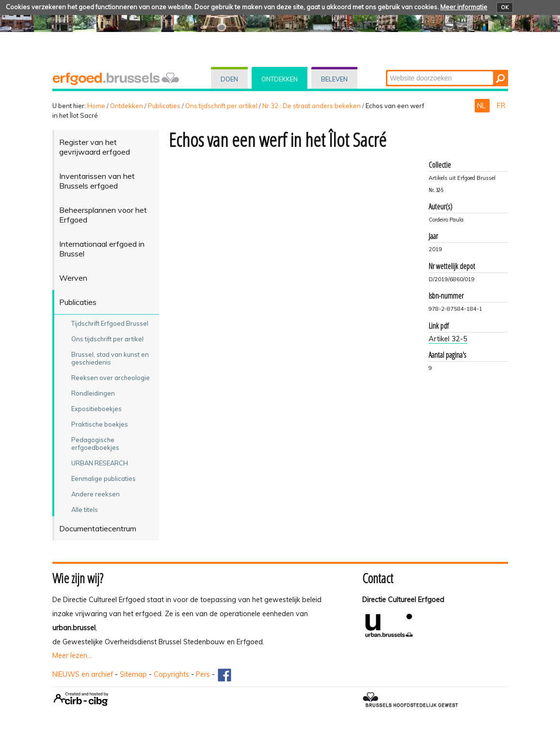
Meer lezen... (72, 655)
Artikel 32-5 (448, 339)
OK (505, 7)
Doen (229, 79)
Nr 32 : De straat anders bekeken (312, 106)
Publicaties (164, 106)
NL (482, 106)
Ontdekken (280, 79)
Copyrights (171, 674)
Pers (203, 674)
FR (501, 106)
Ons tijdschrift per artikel (221, 106)
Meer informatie (464, 7)
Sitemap (133, 674)
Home (96, 106)
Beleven (334, 79)
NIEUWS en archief (83, 674)
